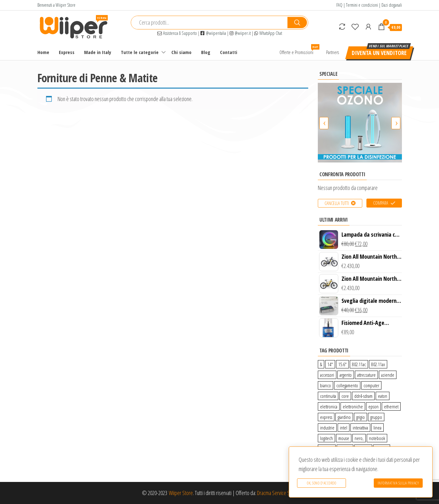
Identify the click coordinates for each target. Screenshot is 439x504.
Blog (206, 52)
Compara (381, 203)
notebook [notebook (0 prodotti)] (377, 438)
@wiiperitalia (213, 33)
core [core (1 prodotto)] (345, 396)
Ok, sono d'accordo (321, 483)
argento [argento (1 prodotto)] (346, 375)
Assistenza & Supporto (177, 33)
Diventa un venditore (379, 53)
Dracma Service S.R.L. (277, 493)
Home (43, 52)
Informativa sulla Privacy (398, 483)
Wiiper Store (181, 493)
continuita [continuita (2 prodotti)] (328, 396)
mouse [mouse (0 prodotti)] (344, 438)
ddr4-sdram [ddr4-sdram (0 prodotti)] (363, 396)
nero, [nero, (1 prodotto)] (359, 438)
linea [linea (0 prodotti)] (377, 428)
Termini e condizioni (362, 5)
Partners (333, 52)
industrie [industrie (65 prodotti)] (327, 428)
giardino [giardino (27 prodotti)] (344, 417)
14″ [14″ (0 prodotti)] (330, 364)
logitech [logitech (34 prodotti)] (326, 438)
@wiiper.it (240, 33)
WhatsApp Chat (268, 33)
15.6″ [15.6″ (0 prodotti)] (342, 364)
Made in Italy (98, 52)
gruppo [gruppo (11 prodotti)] (376, 417)
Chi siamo (181, 52)
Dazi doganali (392, 5)
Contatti (229, 52)
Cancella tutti (337, 203)
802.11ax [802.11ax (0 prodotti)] (378, 364)
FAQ (339, 5)
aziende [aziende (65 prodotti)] (388, 375)
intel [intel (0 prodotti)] (344, 428)
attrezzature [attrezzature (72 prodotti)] (366, 375)
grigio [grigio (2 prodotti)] (361, 417)
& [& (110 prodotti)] (321, 364)
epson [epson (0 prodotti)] (373, 406)
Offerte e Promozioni (299, 50)
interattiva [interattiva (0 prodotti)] (360, 428)
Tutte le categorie (140, 52)
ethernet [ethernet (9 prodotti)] (391, 406)
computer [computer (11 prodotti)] (371, 385)
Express (67, 52)
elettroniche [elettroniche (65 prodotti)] (353, 406)
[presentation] (324, 123)
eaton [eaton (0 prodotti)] (383, 396)
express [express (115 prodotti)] (326, 417)
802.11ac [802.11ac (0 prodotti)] (359, 364)
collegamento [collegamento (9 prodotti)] (347, 385)
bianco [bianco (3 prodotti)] (325, 385)
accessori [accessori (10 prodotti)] (327, 375)
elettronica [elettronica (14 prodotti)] (329, 406)
